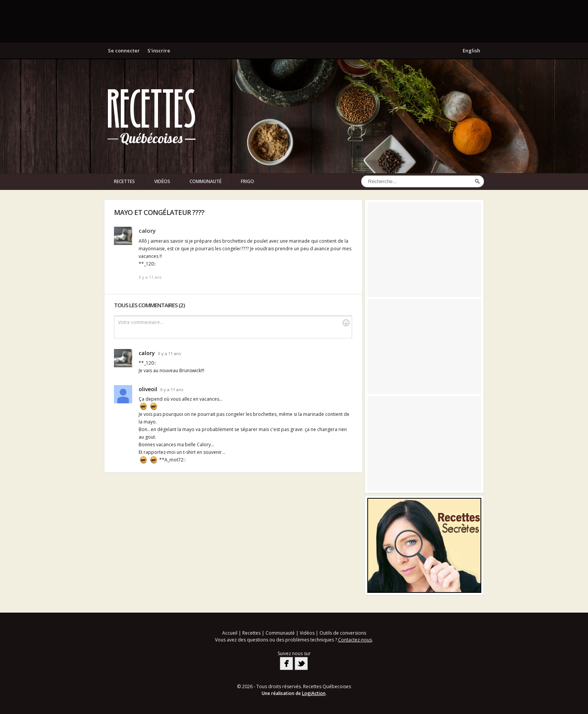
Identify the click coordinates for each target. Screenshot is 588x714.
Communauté (205, 181)
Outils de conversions (343, 633)
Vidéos (162, 181)
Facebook (286, 663)
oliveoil (148, 389)
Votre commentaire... (234, 323)
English (471, 51)
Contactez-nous (355, 640)
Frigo (247, 181)
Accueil (230, 633)
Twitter (301, 663)
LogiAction (314, 693)
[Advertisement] (294, 21)
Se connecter (124, 51)
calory (147, 231)
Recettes (124, 181)
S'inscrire (159, 51)
